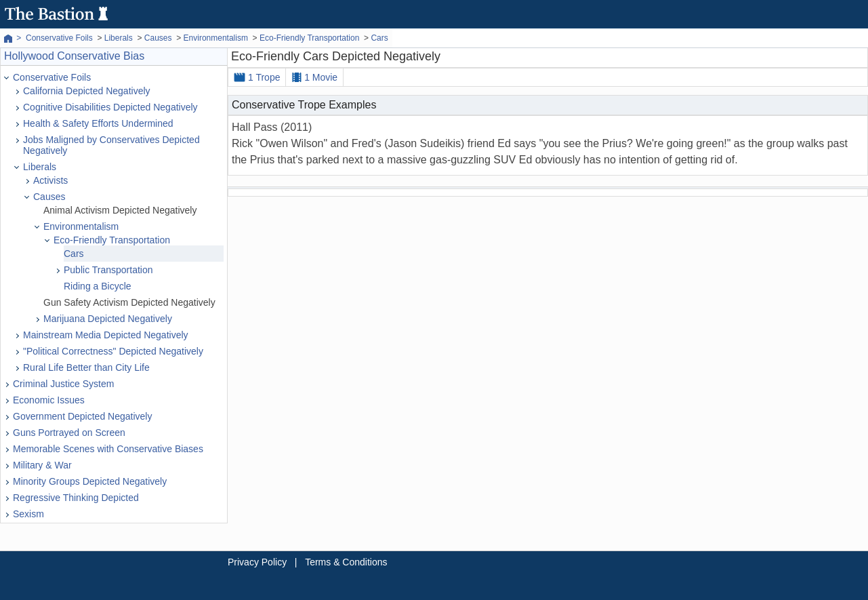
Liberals (40, 167)
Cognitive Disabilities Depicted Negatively (110, 107)
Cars (74, 254)
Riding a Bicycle (98, 286)
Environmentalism (81, 226)
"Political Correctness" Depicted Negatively (113, 351)
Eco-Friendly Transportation (112, 240)
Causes (49, 197)
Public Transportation (108, 270)
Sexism (28, 514)
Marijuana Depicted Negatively (108, 319)
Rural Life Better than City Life (86, 367)
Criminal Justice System (63, 384)
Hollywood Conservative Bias (74, 56)
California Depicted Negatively (87, 91)
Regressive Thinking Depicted (76, 498)
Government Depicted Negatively (82, 416)
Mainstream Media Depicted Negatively (106, 335)
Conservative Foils (52, 77)
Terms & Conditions (346, 562)
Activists (50, 180)
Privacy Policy (257, 562)
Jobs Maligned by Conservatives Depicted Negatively (111, 145)
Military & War (42, 465)
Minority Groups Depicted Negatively (90, 481)
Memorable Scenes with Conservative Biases (108, 449)
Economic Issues (49, 400)
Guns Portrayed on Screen (69, 433)
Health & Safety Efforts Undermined (98, 123)
